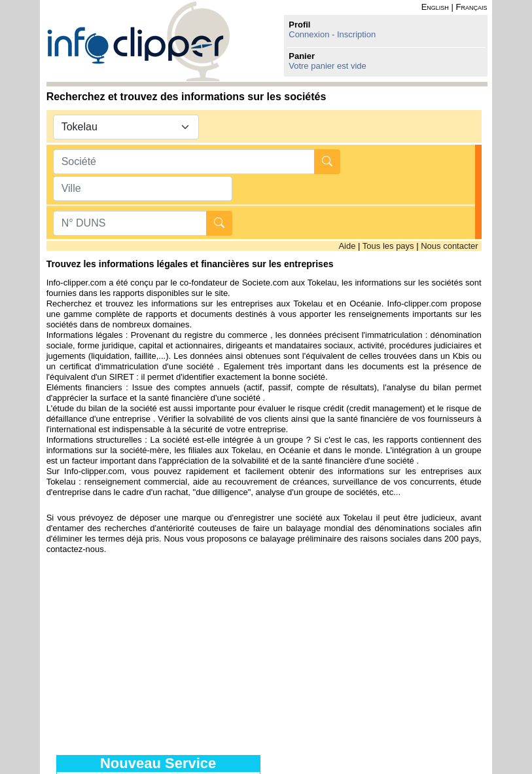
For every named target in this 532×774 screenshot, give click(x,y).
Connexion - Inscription (332, 34)
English (435, 7)
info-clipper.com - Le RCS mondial (138, 41)
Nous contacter (449, 246)
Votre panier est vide (328, 66)
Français (471, 7)
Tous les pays (388, 246)
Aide (347, 246)
